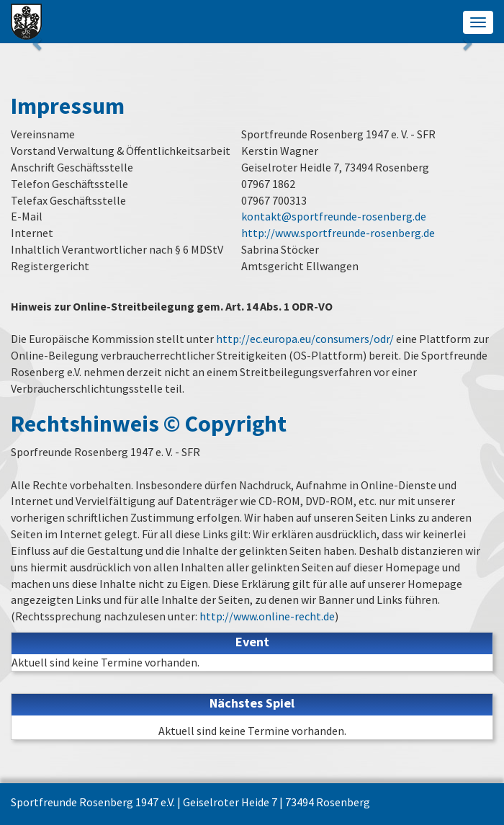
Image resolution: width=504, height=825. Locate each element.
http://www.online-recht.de (267, 616)
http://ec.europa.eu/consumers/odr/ (305, 339)
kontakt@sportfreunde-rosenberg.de (334, 216)
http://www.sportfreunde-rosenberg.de (338, 233)
